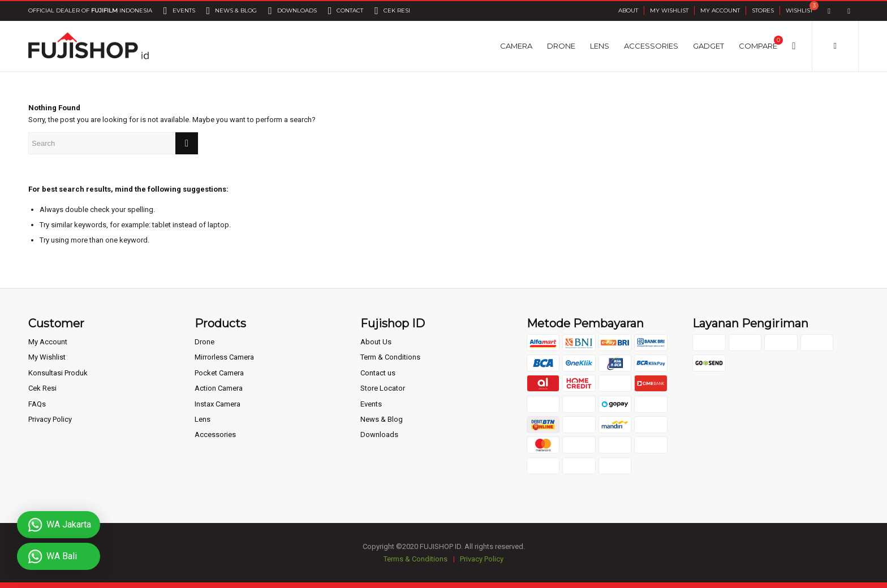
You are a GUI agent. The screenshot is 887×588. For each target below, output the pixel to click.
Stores (763, 10)
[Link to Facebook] (829, 11)
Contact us (378, 373)
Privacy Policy (50, 419)
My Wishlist (669, 10)
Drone (204, 342)
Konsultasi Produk (58, 373)
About (628, 10)
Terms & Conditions (415, 559)
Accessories (215, 434)
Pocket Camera (219, 373)
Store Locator (383, 388)
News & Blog (382, 419)
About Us (376, 342)
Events (371, 404)
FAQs (37, 404)
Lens (203, 419)
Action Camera (219, 388)
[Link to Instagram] (849, 11)
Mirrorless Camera (224, 357)
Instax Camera (218, 404)
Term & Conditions (390, 357)
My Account (720, 10)
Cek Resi (42, 388)
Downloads (379, 434)
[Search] (794, 46)
